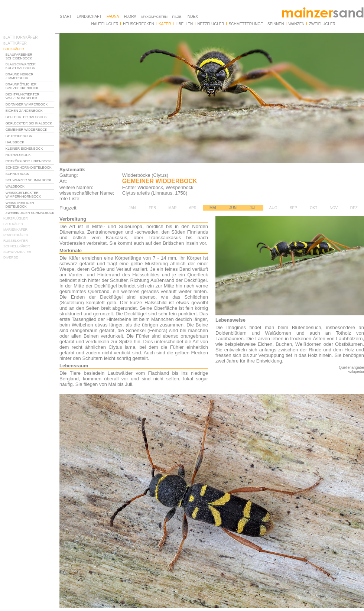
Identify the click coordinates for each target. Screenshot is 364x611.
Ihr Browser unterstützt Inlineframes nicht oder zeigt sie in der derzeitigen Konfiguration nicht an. (31, 170)
